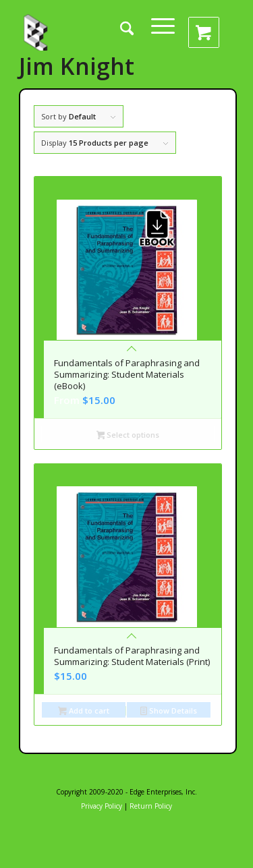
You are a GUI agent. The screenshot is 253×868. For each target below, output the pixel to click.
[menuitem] (137, 37)
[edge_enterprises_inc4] (37, 32)
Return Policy (151, 806)
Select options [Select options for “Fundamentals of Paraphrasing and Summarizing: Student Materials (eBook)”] (128, 436)
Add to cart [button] (84, 712)
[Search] (127, 37)
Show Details (169, 712)
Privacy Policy (102, 806)
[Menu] (163, 32)
